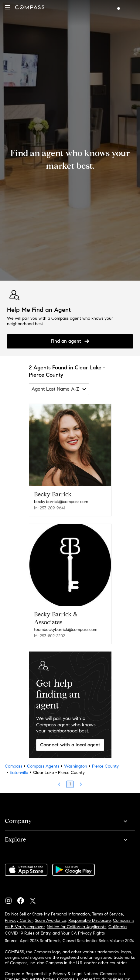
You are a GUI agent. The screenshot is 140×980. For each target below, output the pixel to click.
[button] (7, 7)
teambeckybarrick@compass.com (66, 630)
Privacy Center (19, 920)
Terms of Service (108, 914)
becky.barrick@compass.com (61, 502)
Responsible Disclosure (90, 920)
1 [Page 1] (70, 784)
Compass (14, 766)
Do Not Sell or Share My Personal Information (47, 914)
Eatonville (19, 773)
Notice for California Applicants (77, 927)
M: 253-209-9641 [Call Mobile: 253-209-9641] (50, 508)
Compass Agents (43, 766)
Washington (76, 766)
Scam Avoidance (51, 920)
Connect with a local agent (70, 745)
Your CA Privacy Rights (83, 933)
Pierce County (105, 766)
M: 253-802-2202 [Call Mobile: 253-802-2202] (50, 636)
